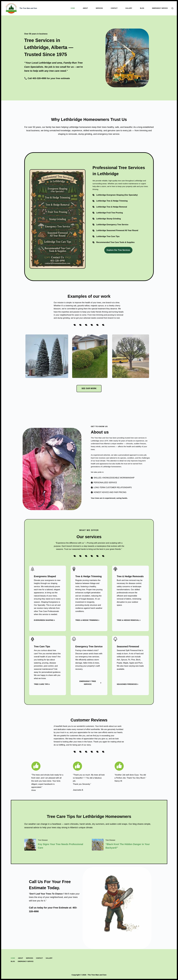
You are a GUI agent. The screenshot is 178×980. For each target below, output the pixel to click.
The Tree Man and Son (28, 8)
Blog (142, 8)
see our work (89, 388)
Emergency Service (160, 8)
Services (99, 8)
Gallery (129, 8)
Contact (114, 8)
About (85, 8)
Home (73, 8)
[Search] (172, 8)
